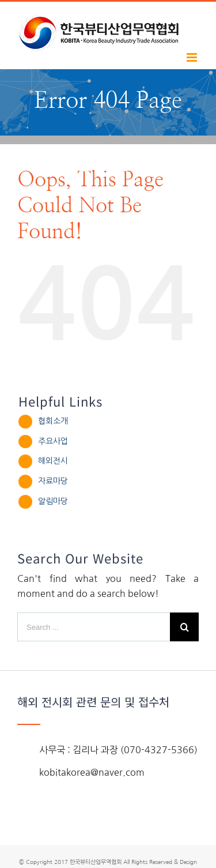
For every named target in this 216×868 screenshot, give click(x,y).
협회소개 (53, 421)
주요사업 (53, 441)
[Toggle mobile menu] (193, 57)
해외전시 (53, 461)
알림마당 (53, 501)
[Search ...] (94, 627)
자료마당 (53, 481)
